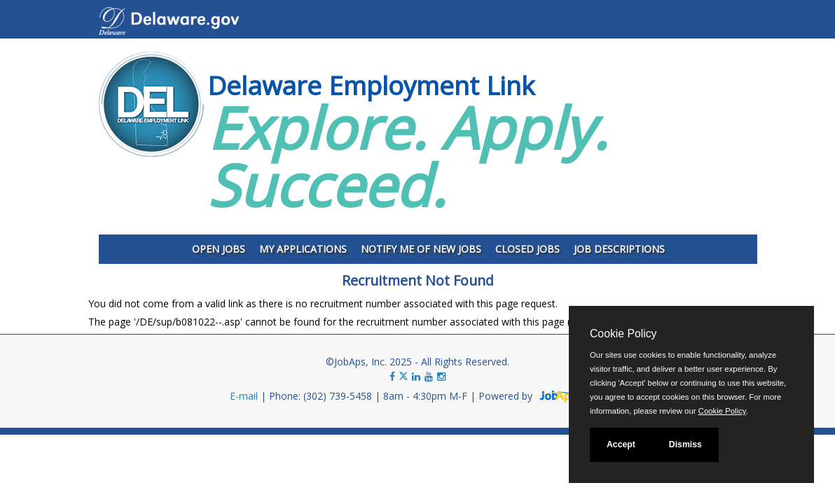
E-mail (244, 396)
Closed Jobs (527, 249)
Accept (621, 444)
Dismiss (685, 444)
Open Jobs (219, 249)
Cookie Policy (623, 334)
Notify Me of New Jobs (421, 249)
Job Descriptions (619, 249)
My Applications (303, 249)
